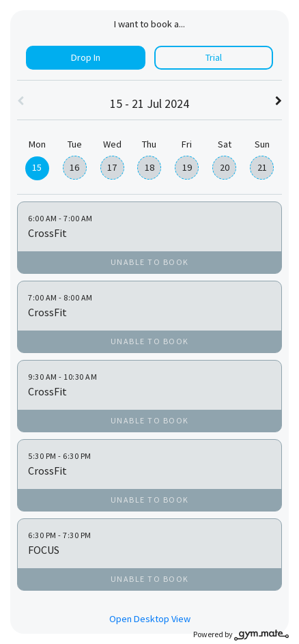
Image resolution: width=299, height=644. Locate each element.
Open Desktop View (150, 619)
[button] (20, 102)
